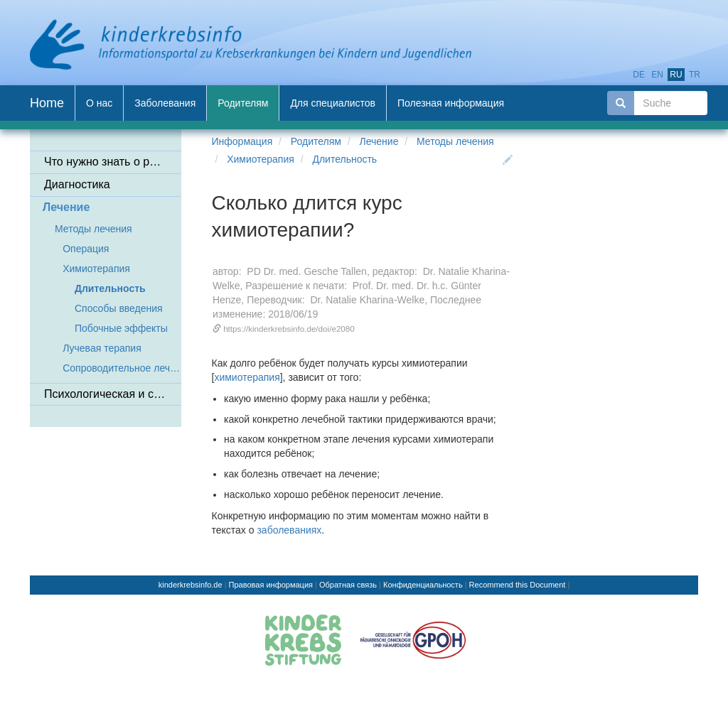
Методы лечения (455, 141)
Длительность (344, 159)
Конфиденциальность (423, 585)
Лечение (379, 141)
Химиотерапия (261, 159)
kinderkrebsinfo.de (191, 585)
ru (676, 75)
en (657, 75)
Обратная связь (348, 585)
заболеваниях (289, 530)
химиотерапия (247, 377)
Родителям (316, 141)
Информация (242, 141)
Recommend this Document (518, 585)
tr (695, 75)
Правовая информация (271, 585)
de (639, 75)
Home (47, 103)
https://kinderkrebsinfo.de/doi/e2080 (289, 329)
